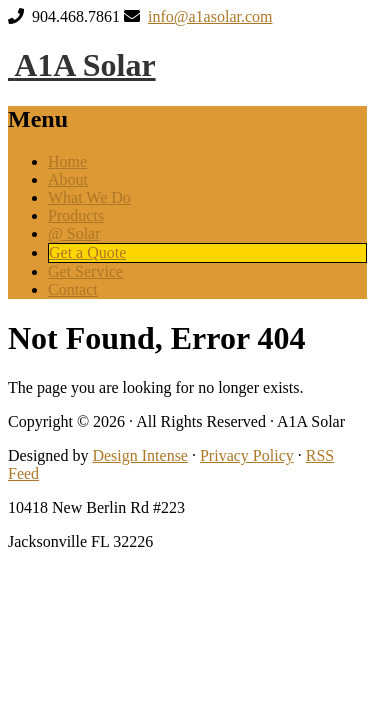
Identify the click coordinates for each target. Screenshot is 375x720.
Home (67, 161)
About (68, 179)
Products (76, 215)
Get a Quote (87, 252)
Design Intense (140, 455)
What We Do (89, 197)
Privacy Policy (247, 455)
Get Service (85, 271)
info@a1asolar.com (210, 16)
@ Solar (74, 233)
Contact (73, 289)
